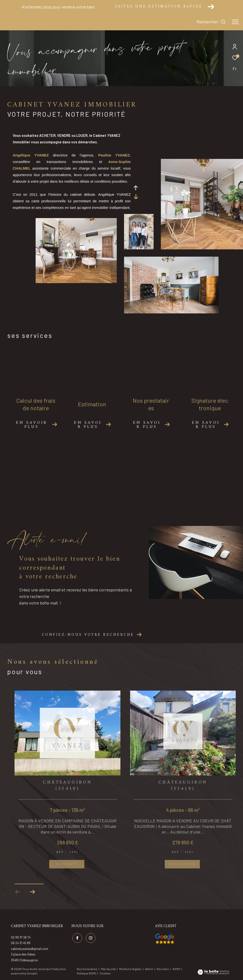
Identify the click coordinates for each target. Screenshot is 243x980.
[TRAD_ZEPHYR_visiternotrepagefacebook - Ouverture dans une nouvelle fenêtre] (77, 938)
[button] (32, 892)
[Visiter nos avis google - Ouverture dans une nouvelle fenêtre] (165, 939)
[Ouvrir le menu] (235, 22)
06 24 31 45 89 (21, 943)
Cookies (105, 973)
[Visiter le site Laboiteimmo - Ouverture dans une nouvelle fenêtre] (213, 972)
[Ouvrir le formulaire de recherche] (211, 22)
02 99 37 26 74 (21, 937)
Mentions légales (131, 969)
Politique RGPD (87, 973)
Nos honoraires (87, 969)
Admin (149, 969)
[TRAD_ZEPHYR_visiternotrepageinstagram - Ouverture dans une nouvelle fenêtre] (91, 938)
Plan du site (109, 969)
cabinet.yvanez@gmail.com (30, 949)
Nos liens (163, 969)
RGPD (177, 969)
